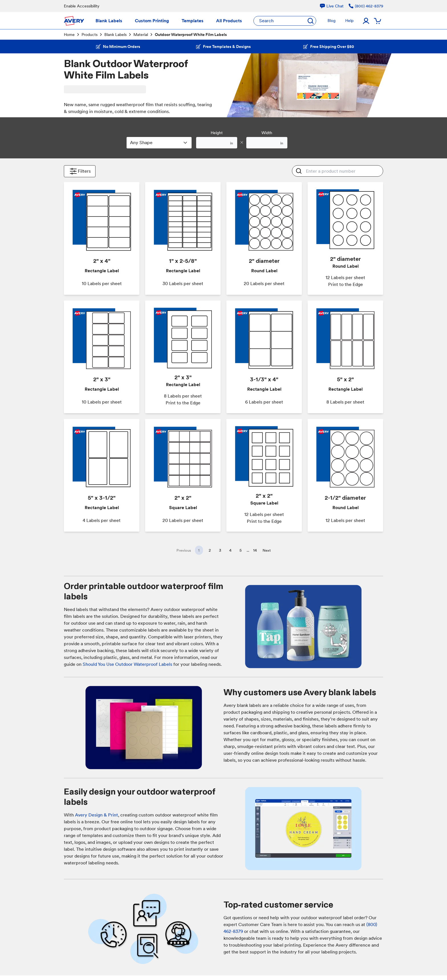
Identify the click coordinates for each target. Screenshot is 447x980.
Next (267, 550)
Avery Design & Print (96, 815)
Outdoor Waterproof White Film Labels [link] (191, 35)
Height (217, 133)
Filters (80, 171)
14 (255, 550)
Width (267, 133)
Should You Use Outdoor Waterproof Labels (127, 664)
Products (90, 35)
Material (141, 35)
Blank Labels (115, 35)
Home (69, 35)
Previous (184, 550)
